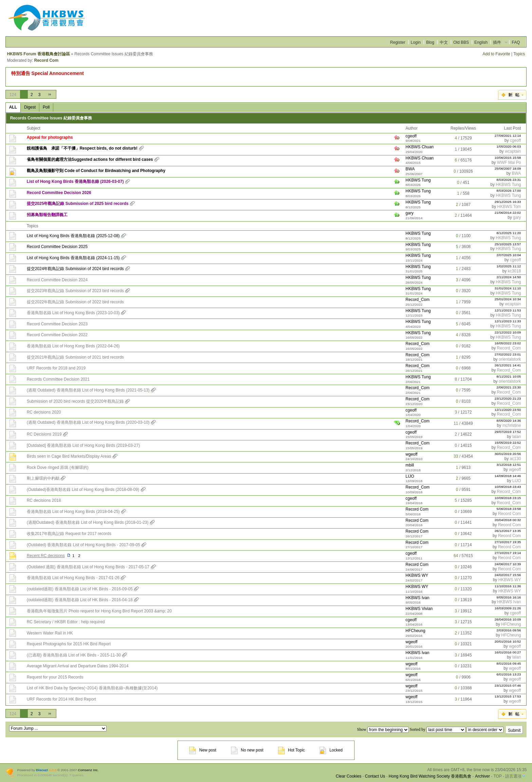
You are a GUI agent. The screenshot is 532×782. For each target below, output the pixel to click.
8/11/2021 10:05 (509, 376)
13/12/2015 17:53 (508, 696)
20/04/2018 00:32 (508, 520)
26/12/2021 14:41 (508, 365)
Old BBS (461, 42)
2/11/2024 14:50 (509, 277)
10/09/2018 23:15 (508, 498)
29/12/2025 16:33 (508, 202)
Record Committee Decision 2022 (57, 335)
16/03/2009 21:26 (508, 608)
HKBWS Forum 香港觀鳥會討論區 (39, 54)
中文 (444, 42)
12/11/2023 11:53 (508, 310)
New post (203, 750)
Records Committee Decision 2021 (58, 379)
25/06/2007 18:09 (508, 168)
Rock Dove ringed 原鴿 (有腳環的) (58, 468)
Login (416, 42)
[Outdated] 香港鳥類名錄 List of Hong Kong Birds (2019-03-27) (83, 445)
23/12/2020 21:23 (508, 398)
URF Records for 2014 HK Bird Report (61, 699)
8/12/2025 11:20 (509, 233)
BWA (410, 169)
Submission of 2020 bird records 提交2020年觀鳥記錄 (75, 401)
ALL (13, 107)
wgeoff (411, 454)
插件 (497, 42)
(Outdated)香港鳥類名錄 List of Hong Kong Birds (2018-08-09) (83, 490)
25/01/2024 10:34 (508, 299)
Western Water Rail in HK (50, 633)
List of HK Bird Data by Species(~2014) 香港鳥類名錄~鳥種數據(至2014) (92, 688)
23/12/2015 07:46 (508, 685)
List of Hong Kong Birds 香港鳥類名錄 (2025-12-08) (73, 236)
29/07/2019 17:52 (508, 432)
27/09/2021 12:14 (508, 136)
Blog (430, 42)
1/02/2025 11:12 (509, 266)
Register (398, 42)
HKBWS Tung (418, 180)
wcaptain (513, 151)
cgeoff (411, 136)
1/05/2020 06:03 (509, 146)
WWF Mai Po (509, 163)
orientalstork (510, 359)
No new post (247, 750)
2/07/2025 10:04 (509, 255)
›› (50, 94)
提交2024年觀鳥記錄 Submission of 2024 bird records (75, 269)
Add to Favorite (496, 54)
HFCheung (511, 624)
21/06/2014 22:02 (508, 213)
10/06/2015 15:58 (508, 158)
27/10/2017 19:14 (508, 553)
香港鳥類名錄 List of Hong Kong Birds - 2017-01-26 (73, 578)
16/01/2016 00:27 (508, 652)
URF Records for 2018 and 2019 (56, 368)
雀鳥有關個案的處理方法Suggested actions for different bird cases (90, 159)
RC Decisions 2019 (44, 434)
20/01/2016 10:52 (508, 641)
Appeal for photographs (50, 137)
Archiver (482, 776)
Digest (30, 107)
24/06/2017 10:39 (508, 564)
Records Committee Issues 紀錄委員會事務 (51, 118)
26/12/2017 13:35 (508, 531)
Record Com (46, 60)
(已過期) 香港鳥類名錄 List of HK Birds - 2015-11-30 (74, 655)
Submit (514, 730)
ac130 (516, 459)
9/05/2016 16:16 (509, 597)
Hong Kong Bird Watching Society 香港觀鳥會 (430, 776)
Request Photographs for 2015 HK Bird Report (69, 644)
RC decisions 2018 (44, 500)
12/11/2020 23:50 (508, 410)
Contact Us (375, 776)
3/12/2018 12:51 (509, 465)
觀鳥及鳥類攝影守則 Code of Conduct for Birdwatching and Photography (96, 171)
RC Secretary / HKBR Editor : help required (66, 622)
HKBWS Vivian (419, 609)
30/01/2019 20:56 (508, 454)
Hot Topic (292, 750)
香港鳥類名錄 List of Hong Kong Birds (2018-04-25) (73, 512)
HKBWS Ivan (417, 598)
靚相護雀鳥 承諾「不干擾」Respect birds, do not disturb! (82, 148)
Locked (331, 750)
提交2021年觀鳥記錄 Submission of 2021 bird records (75, 357)
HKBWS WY (417, 575)
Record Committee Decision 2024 (57, 280)
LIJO (410, 476)
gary (409, 213)
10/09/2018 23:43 (508, 487)
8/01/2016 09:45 (509, 663)
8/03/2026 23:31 (509, 180)
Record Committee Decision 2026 (59, 193)
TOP (497, 776)
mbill (410, 465)
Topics (519, 54)
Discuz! (42, 770)
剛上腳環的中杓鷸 (43, 478)
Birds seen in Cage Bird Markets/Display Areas (69, 456)
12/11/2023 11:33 (508, 321)
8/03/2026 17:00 (509, 190)
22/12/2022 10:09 (508, 332)
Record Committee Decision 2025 (57, 247)
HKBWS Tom (509, 207)
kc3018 (515, 271)
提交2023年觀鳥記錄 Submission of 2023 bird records (75, 291)
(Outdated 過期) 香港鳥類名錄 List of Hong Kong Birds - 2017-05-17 (88, 567)
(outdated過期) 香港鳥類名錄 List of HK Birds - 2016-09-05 (80, 589)
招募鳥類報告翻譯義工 (47, 215)
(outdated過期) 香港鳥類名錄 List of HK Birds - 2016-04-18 (80, 600)
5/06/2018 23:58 (509, 509)
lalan (517, 437)
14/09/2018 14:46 (508, 476)
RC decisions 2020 (44, 412)
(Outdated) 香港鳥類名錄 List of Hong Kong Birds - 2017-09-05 (83, 545)
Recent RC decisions (46, 556)
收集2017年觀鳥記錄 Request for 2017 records (69, 534)
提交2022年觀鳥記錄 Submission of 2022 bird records (75, 302)
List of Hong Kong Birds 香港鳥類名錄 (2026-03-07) (75, 182)
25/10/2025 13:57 (508, 244)
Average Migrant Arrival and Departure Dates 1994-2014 (78, 666)
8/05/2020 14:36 (509, 421)
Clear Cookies (349, 776)
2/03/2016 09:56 (509, 630)
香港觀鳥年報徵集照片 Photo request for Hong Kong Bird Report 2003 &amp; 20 (99, 611)
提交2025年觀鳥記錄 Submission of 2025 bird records (78, 204)
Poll (46, 107)
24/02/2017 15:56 (508, 575)
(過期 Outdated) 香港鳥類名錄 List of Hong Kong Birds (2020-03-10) (88, 422)
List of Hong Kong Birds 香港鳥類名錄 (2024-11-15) (73, 258)
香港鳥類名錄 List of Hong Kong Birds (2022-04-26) (73, 346)
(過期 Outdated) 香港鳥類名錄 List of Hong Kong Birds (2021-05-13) (88, 390)
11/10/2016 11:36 (508, 586)
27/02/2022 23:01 (508, 354)
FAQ (516, 42)
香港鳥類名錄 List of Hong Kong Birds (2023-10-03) (73, 313)
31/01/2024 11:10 (508, 288)
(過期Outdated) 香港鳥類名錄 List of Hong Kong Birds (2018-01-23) (88, 522)
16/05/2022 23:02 (508, 343)
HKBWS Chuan (420, 147)
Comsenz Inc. (88, 770)
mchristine (512, 425)
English (481, 42)
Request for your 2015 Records (55, 677)
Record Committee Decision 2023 (57, 324)
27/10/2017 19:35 (508, 542)
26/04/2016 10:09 (508, 619)
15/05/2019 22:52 (508, 443)
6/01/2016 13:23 (509, 674)
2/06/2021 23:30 (509, 387)
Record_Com (417, 300)
